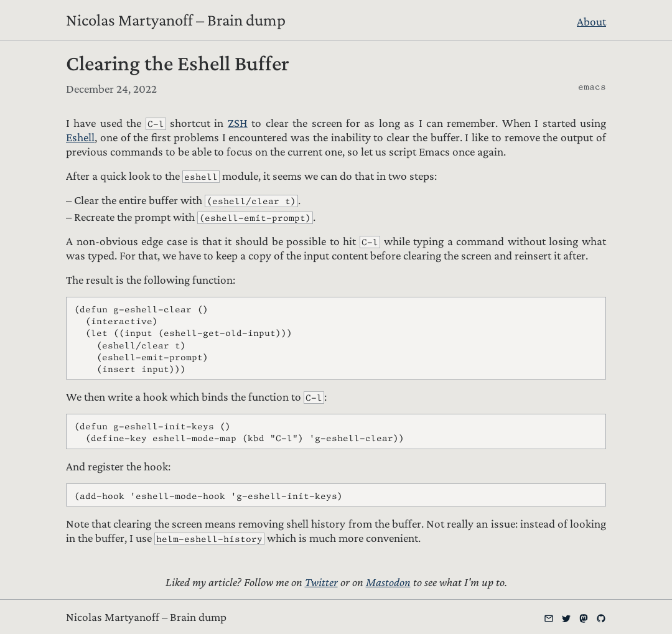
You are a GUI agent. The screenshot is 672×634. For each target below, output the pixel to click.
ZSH (238, 123)
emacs (592, 86)
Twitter (321, 582)
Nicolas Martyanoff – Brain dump (176, 20)
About (591, 21)
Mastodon (388, 582)
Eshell (80, 137)
